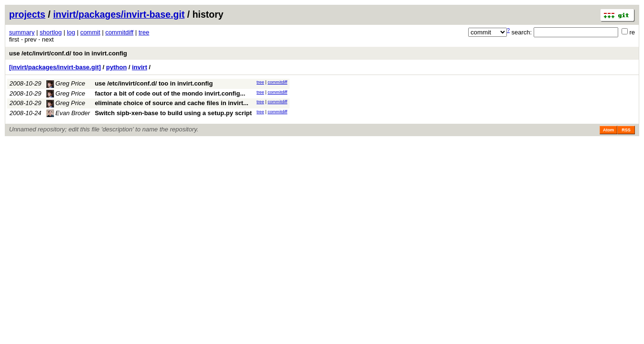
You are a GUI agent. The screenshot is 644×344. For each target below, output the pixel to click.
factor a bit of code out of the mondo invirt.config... (170, 93)
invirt (140, 67)
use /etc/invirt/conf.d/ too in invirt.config (68, 53)
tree (144, 32)
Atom (608, 130)
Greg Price (66, 83)
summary (22, 32)
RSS (626, 130)
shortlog (51, 32)
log (71, 32)
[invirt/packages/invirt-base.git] (55, 67)
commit (90, 32)
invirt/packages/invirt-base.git (119, 14)
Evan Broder (68, 113)
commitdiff (119, 32)
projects (27, 14)
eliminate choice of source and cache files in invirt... (172, 103)
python (116, 67)
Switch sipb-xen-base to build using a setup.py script (173, 113)
